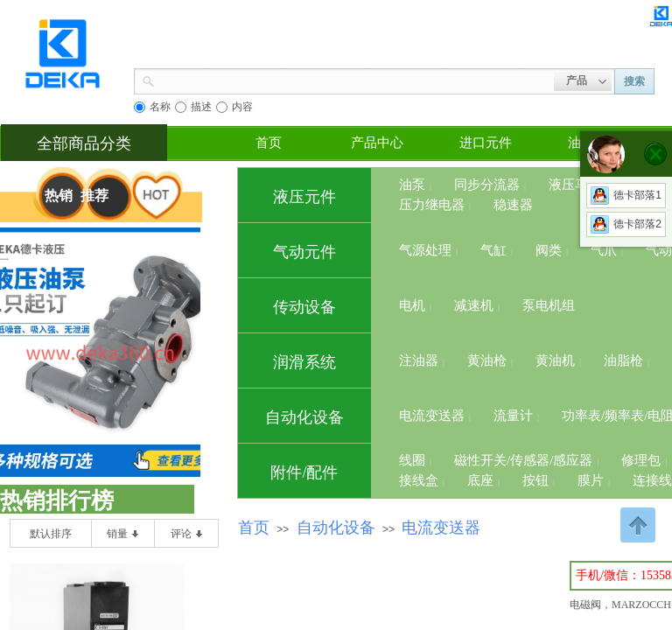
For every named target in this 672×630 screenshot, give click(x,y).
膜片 (591, 480)
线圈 (412, 460)
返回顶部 (638, 525)
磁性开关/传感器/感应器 (523, 460)
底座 (480, 480)
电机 (412, 305)
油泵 (412, 185)
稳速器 (513, 205)
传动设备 (304, 307)
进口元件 (486, 143)
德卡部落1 (626, 195)
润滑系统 (304, 362)
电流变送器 (432, 416)
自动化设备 (304, 417)
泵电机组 (549, 305)
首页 (269, 143)
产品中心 (377, 143)
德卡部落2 (626, 224)
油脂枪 (623, 360)
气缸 (493, 250)
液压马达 (575, 185)
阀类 (549, 250)
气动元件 (304, 252)
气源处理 (425, 250)
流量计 (513, 416)
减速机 (474, 305)
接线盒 (419, 480)
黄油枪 (487, 360)
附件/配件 (304, 472)
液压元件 (304, 197)
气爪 (604, 250)
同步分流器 (487, 185)
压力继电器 (432, 205)
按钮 (535, 480)
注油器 (419, 360)
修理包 (641, 460)
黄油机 (555, 360)
